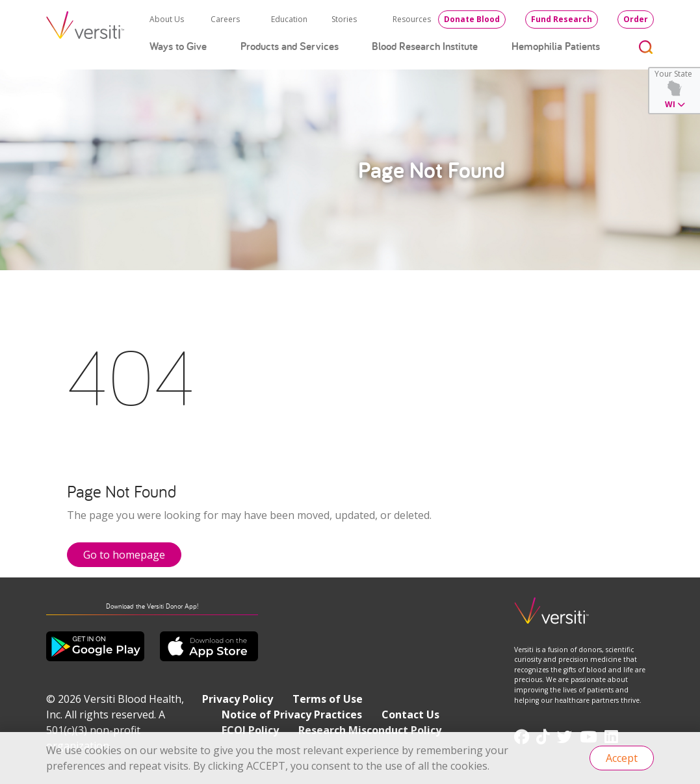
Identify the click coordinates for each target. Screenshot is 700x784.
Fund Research (562, 19)
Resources (412, 19)
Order (636, 19)
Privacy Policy (238, 699)
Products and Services (290, 46)
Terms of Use (328, 699)
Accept (622, 758)
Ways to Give (178, 46)
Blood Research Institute (425, 46)
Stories (344, 19)
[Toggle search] (646, 46)
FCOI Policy (250, 730)
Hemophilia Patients (556, 46)
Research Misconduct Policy (370, 730)
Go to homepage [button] (124, 555)
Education (289, 19)
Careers (225, 19)
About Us (167, 19)
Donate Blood (472, 19)
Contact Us (410, 714)
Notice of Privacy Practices (292, 714)
